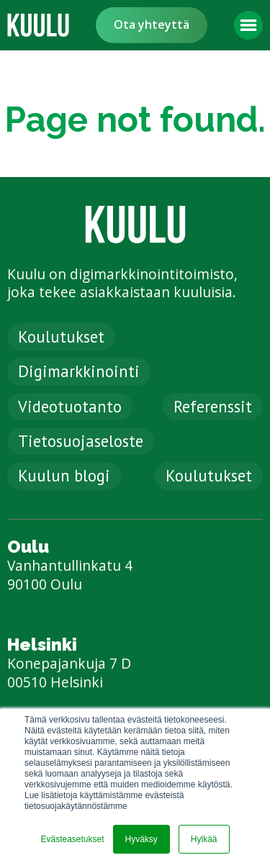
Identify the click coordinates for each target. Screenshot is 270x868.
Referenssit (213, 406)
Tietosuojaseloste (81, 441)
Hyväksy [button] (141, 839)
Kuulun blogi (64, 475)
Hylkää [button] (204, 839)
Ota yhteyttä (152, 24)
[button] (248, 25)
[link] (38, 25)
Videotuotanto (70, 406)
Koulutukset (61, 336)
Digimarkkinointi (79, 371)
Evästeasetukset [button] (72, 839)
